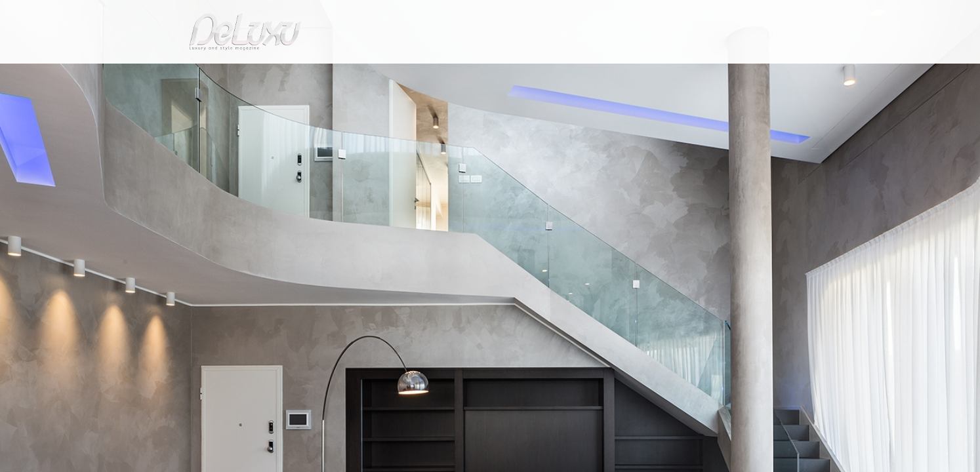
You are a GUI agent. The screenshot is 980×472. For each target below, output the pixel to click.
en (785, 16)
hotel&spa (657, 75)
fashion (545, 75)
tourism (722, 75)
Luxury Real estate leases (313, 107)
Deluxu (190, 107)
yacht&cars (597, 75)
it (743, 16)
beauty (487, 75)
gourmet (779, 75)
